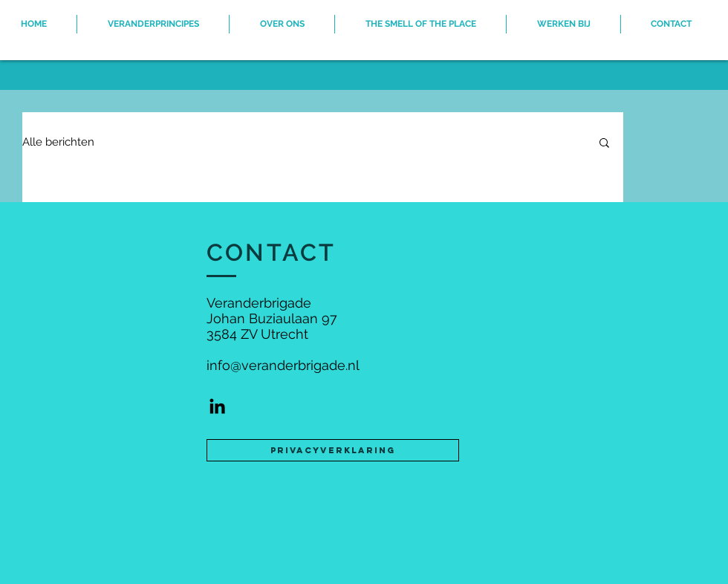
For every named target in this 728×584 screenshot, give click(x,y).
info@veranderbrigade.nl (283, 365)
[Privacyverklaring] (333, 450)
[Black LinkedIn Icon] (217, 406)
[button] (604, 144)
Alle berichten (58, 142)
